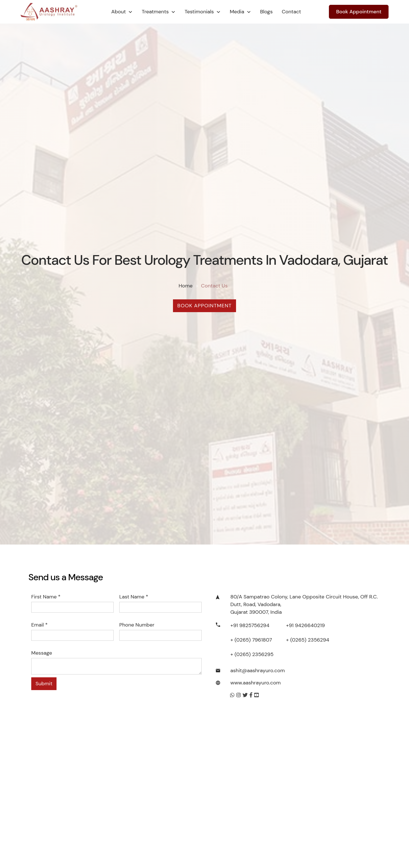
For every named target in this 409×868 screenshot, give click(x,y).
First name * (46, 597)
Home (186, 286)
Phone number (137, 625)
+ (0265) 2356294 (308, 640)
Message (42, 653)
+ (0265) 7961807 (251, 640)
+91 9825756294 (250, 625)
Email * (39, 625)
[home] (60, 12)
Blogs (266, 12)
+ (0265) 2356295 (252, 654)
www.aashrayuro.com (255, 683)
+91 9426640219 (305, 625)
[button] (122, 12)
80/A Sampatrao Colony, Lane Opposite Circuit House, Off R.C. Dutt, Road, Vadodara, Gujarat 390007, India (304, 604)
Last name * (134, 597)
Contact (291, 12)
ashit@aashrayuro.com (258, 671)
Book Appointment (359, 12)
